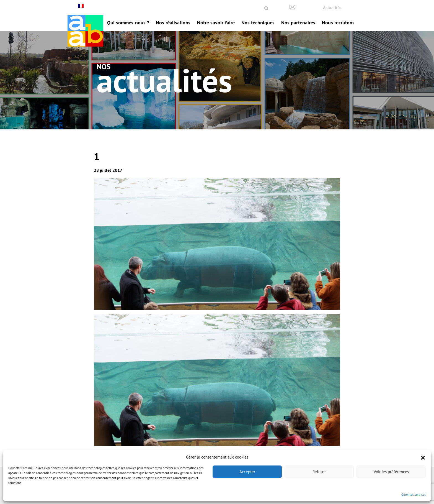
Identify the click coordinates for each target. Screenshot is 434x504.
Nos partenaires (298, 23)
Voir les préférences (391, 472)
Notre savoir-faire (216, 23)
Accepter (247, 472)
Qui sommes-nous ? (128, 23)
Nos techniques (258, 23)
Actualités (332, 7)
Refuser (319, 472)
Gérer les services (414, 494)
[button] (423, 457)
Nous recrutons (338, 23)
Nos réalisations (173, 23)
